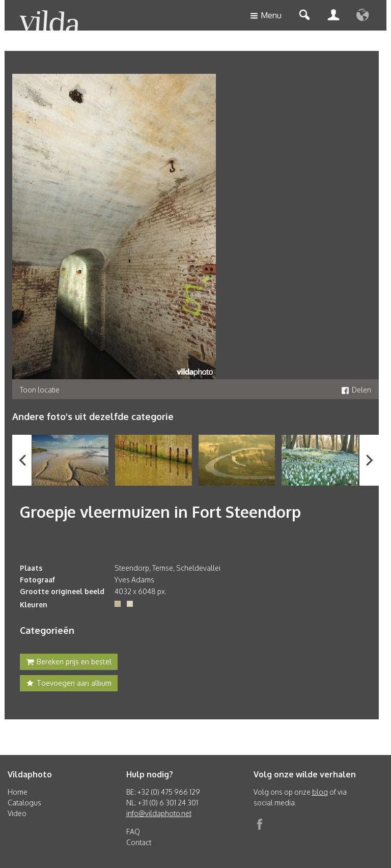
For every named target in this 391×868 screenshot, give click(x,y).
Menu (266, 16)
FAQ (133, 832)
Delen (356, 390)
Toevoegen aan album (69, 684)
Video (17, 813)
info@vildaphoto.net (159, 813)
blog (320, 792)
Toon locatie (40, 390)
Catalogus (24, 803)
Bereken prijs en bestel (69, 663)
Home (18, 792)
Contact (139, 842)
